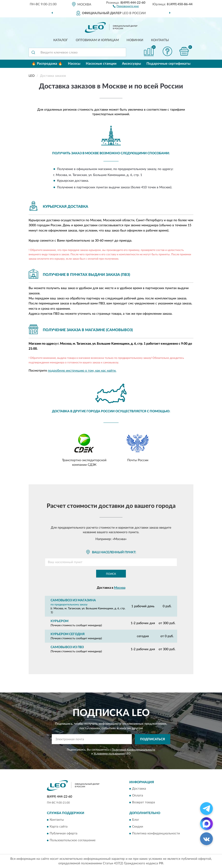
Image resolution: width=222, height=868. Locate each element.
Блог (136, 820)
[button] (126, 6)
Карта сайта (59, 827)
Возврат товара (143, 803)
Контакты (160, 40)
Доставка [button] (139, 789)
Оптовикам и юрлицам (97, 40)
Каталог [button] (61, 40)
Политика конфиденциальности (156, 833)
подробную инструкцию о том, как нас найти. (82, 371)
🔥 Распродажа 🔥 (47, 64)
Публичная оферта (64, 833)
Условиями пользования (109, 754)
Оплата (138, 796)
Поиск (111, 574)
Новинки (135, 40)
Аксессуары (131, 64)
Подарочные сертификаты (168, 64)
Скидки (138, 827)
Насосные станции (101, 64)
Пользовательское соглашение (73, 840)
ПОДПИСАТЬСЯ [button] (153, 739)
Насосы (74, 64)
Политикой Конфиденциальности (133, 750)
